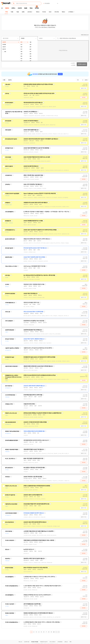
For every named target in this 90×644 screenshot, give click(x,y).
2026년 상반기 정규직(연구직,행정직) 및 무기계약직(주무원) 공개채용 (40, 230)
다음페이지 (56, 632)
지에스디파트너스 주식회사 (11, 266)
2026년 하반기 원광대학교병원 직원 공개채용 (34, 257)
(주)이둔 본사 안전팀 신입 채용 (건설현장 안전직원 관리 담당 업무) (39, 93)
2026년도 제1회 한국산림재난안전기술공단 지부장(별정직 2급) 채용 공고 (41, 139)
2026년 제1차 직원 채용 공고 (30, 293)
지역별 (6, 12)
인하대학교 (8, 184)
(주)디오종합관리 (9, 321)
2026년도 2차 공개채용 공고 (30, 112)
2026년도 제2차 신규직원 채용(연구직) (33, 495)
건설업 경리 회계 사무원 (29, 404)
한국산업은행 (8, 121)
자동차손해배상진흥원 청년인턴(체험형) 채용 (34, 431)
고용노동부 (8, 84)
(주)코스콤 (7, 312)
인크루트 (7, 284)
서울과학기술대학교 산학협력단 (12, 348)
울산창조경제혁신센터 (10, 239)
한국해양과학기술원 (10, 357)
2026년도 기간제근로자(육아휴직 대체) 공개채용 (35, 422)
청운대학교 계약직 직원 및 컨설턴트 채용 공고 (34, 559)
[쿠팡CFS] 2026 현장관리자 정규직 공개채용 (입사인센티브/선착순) (40, 375)
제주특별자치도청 (9, 148)
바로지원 (84, 97)
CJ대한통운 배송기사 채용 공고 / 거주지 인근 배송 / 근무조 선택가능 (39, 577)
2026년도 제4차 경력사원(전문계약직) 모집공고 (35, 522)
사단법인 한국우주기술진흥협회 (12, 194)
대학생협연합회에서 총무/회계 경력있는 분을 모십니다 (36, 440)
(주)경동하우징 (8, 175)
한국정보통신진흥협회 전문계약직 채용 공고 (34, 513)
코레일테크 (8, 203)
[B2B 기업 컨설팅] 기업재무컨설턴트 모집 (33, 459)
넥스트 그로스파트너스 (10, 459)
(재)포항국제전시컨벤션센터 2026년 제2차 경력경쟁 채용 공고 (38, 366)
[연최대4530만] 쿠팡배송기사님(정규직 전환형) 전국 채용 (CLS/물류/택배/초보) (42, 413)
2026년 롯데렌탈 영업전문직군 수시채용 (33, 221)
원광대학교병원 (9, 257)
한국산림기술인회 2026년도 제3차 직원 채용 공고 (35, 248)
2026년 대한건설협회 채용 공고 (31, 130)
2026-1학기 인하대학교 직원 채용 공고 (33, 184)
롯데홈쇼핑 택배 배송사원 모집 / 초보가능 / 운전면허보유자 (37, 595)
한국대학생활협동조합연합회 (11, 440)
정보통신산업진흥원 (10, 613)
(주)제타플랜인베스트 (10, 303)
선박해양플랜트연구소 (10, 230)
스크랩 (4, 80)
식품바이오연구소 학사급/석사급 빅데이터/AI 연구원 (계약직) (38, 348)
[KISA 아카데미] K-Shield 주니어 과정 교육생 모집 (36, 568)
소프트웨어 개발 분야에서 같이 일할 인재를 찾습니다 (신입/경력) (38, 531)
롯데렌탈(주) (8, 221)
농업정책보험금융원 (10, 330)
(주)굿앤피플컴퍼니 (9, 212)
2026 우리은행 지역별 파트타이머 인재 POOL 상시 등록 (37, 157)
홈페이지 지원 (84, 88)
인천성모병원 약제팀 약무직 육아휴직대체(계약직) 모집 (36, 504)
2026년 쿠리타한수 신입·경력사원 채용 (33, 477)
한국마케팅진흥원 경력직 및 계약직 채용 (33, 395)
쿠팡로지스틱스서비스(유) (11, 413)
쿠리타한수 (8, 477)
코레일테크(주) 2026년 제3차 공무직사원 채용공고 (36, 203)
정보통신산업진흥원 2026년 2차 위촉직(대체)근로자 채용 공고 (38, 613)
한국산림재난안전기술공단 (11, 139)
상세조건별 (29, 12)
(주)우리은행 (8, 157)
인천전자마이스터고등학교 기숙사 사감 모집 (34, 321)
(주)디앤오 (7, 275)
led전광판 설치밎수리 (29, 549)
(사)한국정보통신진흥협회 (11, 513)
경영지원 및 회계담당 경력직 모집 (31, 303)
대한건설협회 (8, 130)
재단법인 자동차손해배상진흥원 (12, 431)
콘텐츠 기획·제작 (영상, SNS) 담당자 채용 (33, 175)
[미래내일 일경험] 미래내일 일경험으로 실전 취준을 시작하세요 (38, 84)
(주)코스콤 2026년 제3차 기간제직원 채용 (33, 312)
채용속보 (38, 12)
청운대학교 (8, 559)
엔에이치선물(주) (9, 166)
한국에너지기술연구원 (10, 495)
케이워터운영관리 (9, 103)
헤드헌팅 (44, 12)
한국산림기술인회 (9, 248)
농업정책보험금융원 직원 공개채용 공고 (33, 330)
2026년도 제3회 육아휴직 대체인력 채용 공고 (34, 386)
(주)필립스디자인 (9, 404)
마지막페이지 (59, 632)
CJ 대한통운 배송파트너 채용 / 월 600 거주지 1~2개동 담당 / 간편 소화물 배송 (42, 622)
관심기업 (10, 80)
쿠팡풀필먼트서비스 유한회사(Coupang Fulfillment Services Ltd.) (13, 377)
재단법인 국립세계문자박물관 (12, 449)
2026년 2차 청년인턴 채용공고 (31, 121)
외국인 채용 (57, 12)
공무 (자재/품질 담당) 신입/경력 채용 (32, 604)
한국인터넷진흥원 (9, 568)
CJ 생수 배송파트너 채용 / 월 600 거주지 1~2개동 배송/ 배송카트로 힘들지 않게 (42, 586)
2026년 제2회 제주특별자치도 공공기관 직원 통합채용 (36, 148)
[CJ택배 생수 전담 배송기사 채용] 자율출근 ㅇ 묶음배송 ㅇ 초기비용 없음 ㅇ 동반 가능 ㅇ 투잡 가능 (46, 212)
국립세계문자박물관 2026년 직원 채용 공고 (34, 449)
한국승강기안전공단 (10, 339)
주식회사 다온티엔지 (10, 604)
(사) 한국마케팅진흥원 (10, 395)
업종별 (23, 12)
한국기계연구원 (9, 386)
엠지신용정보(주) (9, 468)
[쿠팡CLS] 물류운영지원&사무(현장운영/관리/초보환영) (37, 486)
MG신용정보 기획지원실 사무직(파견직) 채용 (34, 468)
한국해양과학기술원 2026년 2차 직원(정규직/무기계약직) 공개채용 (39, 357)
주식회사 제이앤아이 (10, 540)
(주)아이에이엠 (8, 531)
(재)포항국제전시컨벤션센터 (11, 366)
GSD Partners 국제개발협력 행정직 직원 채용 (34, 266)
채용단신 (63, 12)
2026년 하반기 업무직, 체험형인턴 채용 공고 (34, 339)
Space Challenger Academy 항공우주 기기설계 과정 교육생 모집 (40, 193)
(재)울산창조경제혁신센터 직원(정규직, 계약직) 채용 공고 (37, 239)
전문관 (50, 12)
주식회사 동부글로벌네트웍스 (12, 586)
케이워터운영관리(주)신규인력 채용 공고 (33, 103)
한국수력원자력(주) (9, 522)
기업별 (17, 12)
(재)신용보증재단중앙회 (10, 422)
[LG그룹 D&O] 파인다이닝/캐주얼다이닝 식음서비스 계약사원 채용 (39, 275)
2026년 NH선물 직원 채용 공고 (31, 166)
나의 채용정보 (71, 12)
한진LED (7, 550)
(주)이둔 (7, 94)
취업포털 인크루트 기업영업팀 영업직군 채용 (34, 284)
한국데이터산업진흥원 (10, 294)
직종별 (12, 12)
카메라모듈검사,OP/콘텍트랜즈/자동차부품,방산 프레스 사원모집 (39, 540)
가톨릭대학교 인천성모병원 (11, 504)
